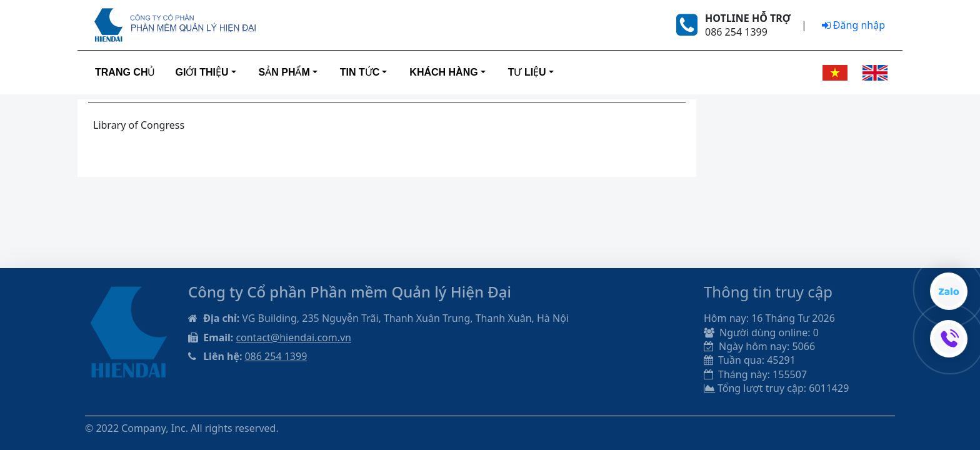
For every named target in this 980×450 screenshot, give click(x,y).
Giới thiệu (202, 72)
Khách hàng (443, 72)
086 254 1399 (276, 356)
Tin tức (360, 72)
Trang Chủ (125, 72)
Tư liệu (527, 72)
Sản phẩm (284, 72)
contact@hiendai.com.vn (293, 337)
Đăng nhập (853, 25)
